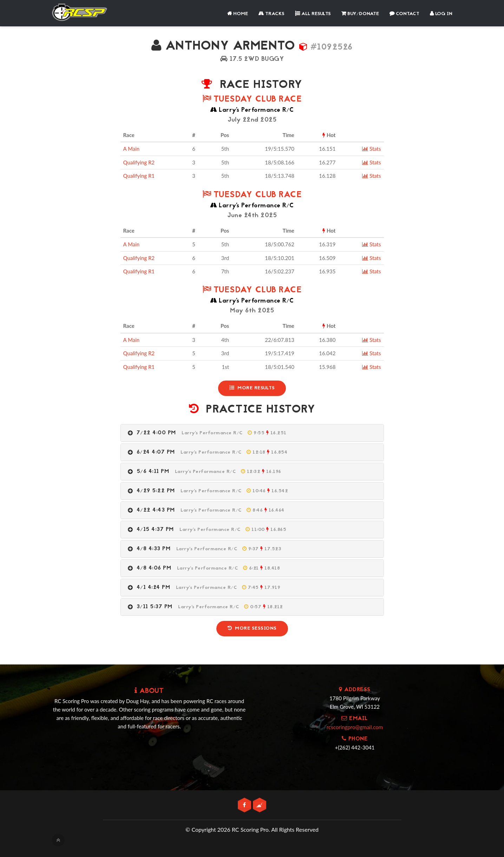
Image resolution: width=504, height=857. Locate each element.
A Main (132, 149)
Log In (441, 14)
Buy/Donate (360, 14)
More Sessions (252, 628)
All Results (313, 14)
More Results (252, 388)
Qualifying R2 (139, 162)
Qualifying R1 (139, 176)
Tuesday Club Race (252, 100)
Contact (404, 14)
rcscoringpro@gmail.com (355, 727)
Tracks (271, 14)
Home (238, 14)
